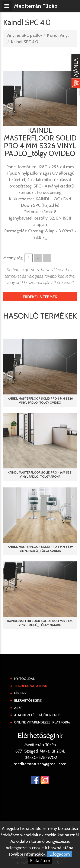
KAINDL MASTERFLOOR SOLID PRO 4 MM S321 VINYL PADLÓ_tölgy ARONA (40, 475)
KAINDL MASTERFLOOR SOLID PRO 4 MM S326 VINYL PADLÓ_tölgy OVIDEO (40, 401)
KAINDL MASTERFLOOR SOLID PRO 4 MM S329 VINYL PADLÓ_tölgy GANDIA (40, 549)
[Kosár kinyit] (75, 72)
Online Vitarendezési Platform (42, 722)
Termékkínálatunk (31, 686)
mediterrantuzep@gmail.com (40, 764)
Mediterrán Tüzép (36, 6)
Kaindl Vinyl (58, 35)
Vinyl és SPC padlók (24, 35)
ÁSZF (18, 708)
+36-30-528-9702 (40, 757)
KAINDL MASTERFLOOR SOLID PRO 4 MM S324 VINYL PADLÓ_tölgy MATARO (40, 623)
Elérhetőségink (28, 700)
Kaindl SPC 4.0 (25, 42)
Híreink (20, 693)
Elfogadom (60, 854)
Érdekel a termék (40, 297)
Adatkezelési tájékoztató (37, 715)
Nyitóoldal (24, 679)
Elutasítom (40, 861)
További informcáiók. (27, 854)
